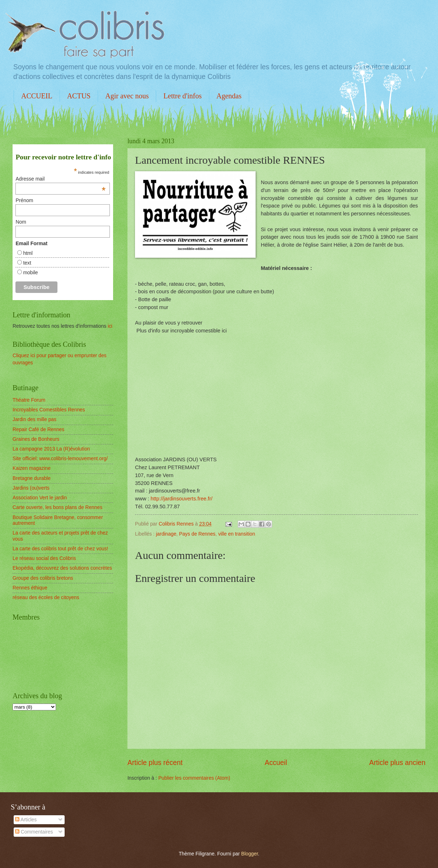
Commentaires (34, 832)
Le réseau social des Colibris (44, 558)
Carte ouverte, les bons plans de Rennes (57, 507)
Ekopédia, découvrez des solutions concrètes (62, 568)
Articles (26, 820)
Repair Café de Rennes (38, 430)
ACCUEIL (37, 96)
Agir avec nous (127, 96)
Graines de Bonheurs (36, 439)
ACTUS (79, 96)
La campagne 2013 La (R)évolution (51, 449)
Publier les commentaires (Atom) (194, 778)
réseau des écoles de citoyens (46, 598)
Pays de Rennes (197, 534)
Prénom (24, 200)
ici (110, 326)
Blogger (250, 854)
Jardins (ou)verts (31, 488)
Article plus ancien (397, 763)
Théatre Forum (29, 400)
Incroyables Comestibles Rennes (49, 410)
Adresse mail (60, 179)
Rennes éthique (30, 588)
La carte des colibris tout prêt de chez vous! (60, 549)
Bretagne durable (32, 478)
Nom (21, 222)
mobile (30, 272)
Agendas (229, 96)
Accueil (276, 763)
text (27, 263)
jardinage (166, 534)
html (28, 253)
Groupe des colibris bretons (43, 578)
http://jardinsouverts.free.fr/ (181, 499)
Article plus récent (155, 763)
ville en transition (237, 534)
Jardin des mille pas (34, 419)
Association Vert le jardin (40, 498)
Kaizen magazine (32, 468)
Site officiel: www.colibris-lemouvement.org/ (60, 459)
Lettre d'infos (182, 96)
